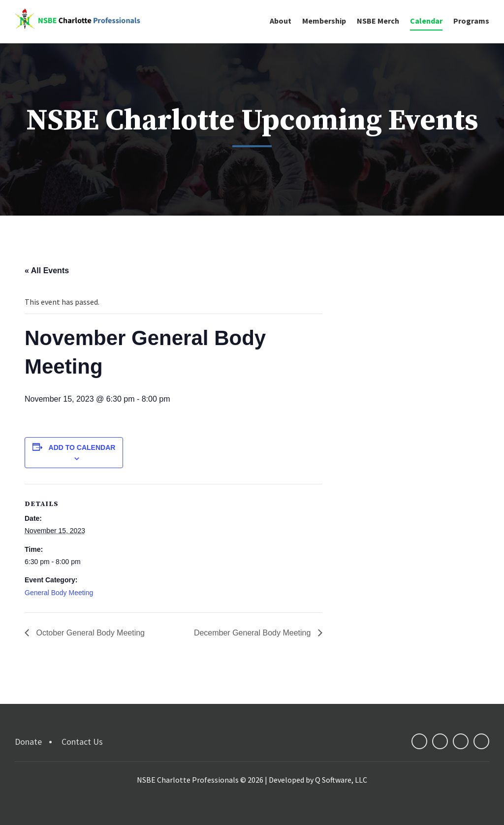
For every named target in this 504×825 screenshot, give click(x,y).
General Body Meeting (59, 593)
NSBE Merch (378, 21)
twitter (440, 741)
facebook (419, 741)
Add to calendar (82, 447)
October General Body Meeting (89, 633)
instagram (481, 741)
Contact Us (82, 742)
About (281, 21)
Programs (471, 21)
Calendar (426, 21)
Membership (324, 21)
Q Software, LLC (341, 780)
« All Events (47, 270)
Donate (28, 742)
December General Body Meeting (253, 633)
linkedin (461, 741)
